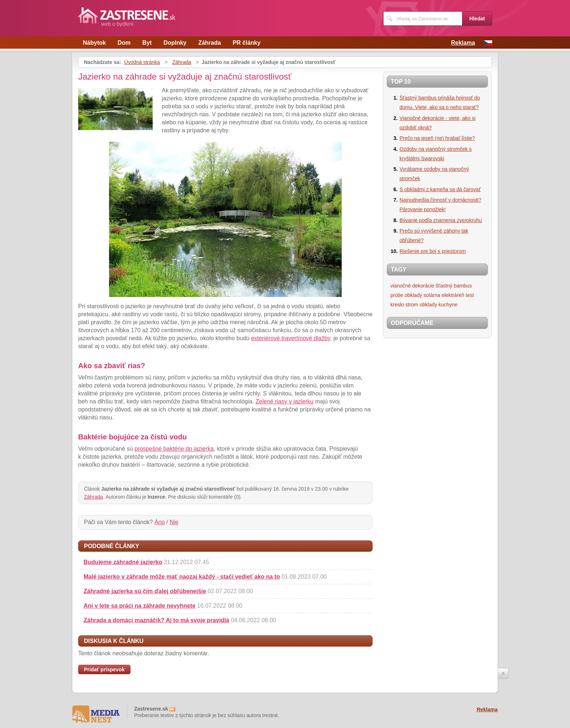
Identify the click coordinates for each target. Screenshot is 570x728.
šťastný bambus (454, 286)
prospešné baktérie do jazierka (174, 449)
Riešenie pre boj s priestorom (433, 251)
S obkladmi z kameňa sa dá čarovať (440, 189)
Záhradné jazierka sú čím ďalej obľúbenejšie (145, 591)
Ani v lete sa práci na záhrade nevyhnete (140, 606)
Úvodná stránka (142, 62)
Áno (160, 522)
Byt (147, 43)
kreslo (397, 305)
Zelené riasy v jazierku (284, 401)
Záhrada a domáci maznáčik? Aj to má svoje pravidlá (156, 620)
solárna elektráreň (444, 295)
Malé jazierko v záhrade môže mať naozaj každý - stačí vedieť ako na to (182, 577)
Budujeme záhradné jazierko (123, 562)
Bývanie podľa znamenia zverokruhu (441, 220)
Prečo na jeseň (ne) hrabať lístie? (437, 138)
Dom (124, 43)
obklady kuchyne (438, 305)
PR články (246, 43)
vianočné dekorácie (412, 286)
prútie (397, 295)
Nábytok (94, 43)
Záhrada (209, 43)
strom (412, 305)
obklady (413, 295)
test (470, 295)
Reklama (463, 43)
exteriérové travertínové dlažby (291, 338)
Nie (174, 522)
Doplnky (175, 43)
